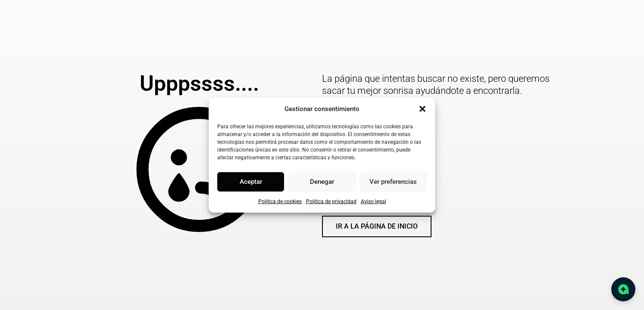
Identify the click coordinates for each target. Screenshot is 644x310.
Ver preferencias (393, 182)
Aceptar (251, 182)
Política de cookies (280, 201)
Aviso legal (374, 201)
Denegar (322, 182)
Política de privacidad (331, 201)
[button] (422, 109)
